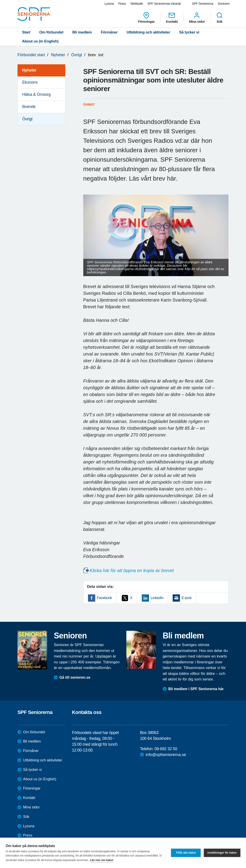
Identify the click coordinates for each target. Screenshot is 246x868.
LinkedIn (157, 598)
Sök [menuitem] (220, 18)
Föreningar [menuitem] (146, 18)
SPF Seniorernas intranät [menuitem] (164, 4)
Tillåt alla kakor (186, 853)
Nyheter (58, 55)
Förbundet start (31, 55)
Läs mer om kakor (102, 860)
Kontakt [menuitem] (172, 18)
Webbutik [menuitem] (137, 4)
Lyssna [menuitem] (109, 4)
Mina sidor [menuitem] (197, 18)
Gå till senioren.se (75, 677)
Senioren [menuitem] (224, 4)
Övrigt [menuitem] (27, 119)
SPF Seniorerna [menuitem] (203, 4)
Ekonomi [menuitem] (30, 82)
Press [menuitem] (122, 4)
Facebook (104, 598)
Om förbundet (51, 32)
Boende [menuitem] (29, 107)
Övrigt (77, 55)
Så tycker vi (189, 32)
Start (26, 32)
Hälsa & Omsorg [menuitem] (36, 94)
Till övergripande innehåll (0, 0)
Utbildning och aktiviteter (148, 32)
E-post (187, 598)
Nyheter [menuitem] (29, 70)
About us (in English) (40, 41)
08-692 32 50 (166, 749)
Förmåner (109, 32)
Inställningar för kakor (222, 853)
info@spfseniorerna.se (166, 755)
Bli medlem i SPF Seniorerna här (196, 689)
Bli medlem (82, 32)
